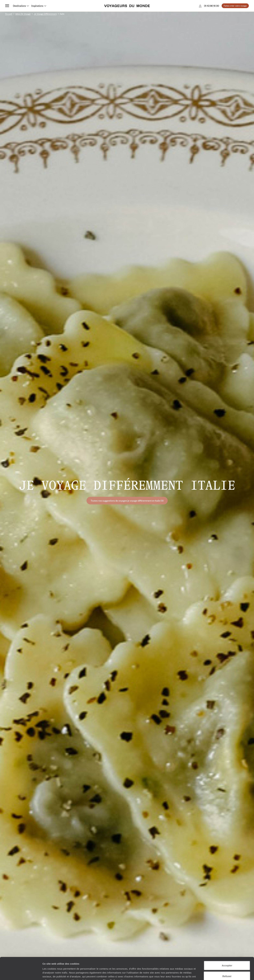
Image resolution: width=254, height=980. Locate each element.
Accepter (227, 948)
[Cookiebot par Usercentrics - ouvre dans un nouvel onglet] (21, 974)
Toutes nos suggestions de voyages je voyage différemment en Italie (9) (127, 501)
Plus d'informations (115, 963)
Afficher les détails (178, 974)
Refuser (227, 959)
